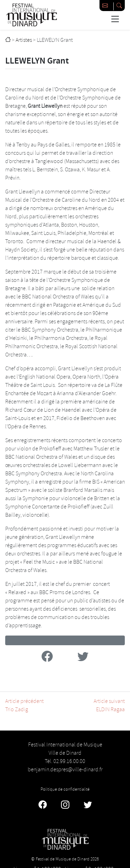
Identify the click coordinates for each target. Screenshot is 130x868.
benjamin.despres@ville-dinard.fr (65, 770)
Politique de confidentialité (65, 789)
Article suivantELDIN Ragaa (109, 705)
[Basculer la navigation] (115, 19)
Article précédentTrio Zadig (24, 705)
